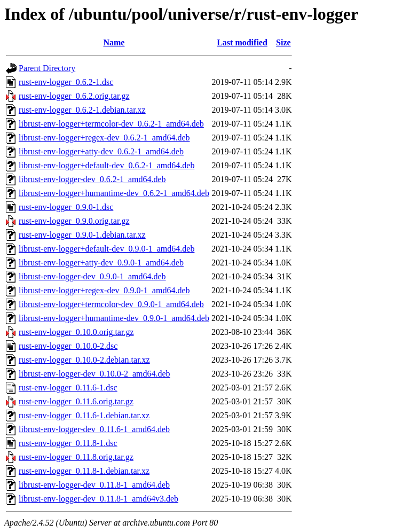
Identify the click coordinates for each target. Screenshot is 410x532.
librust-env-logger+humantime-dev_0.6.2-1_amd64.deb (114, 193)
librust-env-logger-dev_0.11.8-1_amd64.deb (94, 485)
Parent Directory (47, 68)
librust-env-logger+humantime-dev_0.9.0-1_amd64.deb (114, 318)
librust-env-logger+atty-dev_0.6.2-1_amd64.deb (101, 151)
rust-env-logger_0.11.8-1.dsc (68, 443)
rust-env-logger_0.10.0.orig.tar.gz (76, 332)
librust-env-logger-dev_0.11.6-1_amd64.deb (94, 429)
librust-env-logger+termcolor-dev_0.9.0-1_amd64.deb (111, 304)
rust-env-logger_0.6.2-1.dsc (66, 82)
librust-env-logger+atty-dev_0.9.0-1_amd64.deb (101, 263)
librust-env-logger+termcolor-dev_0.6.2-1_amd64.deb (111, 124)
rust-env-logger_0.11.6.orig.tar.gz (76, 401)
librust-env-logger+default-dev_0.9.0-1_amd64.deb (107, 249)
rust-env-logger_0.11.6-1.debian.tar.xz (84, 415)
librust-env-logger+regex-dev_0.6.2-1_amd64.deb (104, 138)
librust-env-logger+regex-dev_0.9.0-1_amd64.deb (104, 290)
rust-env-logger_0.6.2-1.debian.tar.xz (82, 110)
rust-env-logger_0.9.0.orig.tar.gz (74, 221)
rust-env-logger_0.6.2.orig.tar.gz (74, 96)
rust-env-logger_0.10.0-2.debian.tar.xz (84, 360)
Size (283, 42)
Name (114, 42)
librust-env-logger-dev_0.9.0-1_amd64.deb (92, 276)
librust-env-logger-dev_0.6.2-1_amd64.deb (92, 179)
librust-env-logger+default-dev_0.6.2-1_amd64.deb (107, 165)
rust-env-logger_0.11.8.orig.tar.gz (76, 457)
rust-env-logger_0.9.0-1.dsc (66, 207)
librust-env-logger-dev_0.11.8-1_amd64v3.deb (98, 499)
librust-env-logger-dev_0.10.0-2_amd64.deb (94, 374)
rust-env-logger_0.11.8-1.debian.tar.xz (84, 471)
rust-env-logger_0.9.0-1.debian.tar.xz (82, 235)
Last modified (242, 42)
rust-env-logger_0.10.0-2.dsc (68, 346)
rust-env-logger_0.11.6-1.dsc (68, 388)
